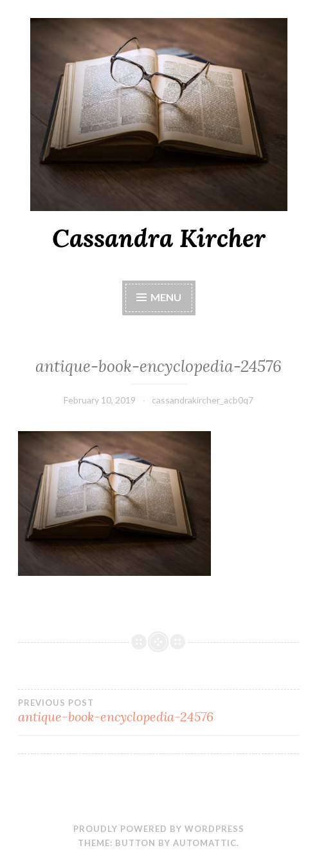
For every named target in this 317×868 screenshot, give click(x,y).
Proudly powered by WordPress (159, 829)
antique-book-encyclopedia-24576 (158, 711)
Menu (166, 297)
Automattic (205, 843)
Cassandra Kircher (159, 238)
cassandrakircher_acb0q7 (203, 400)
